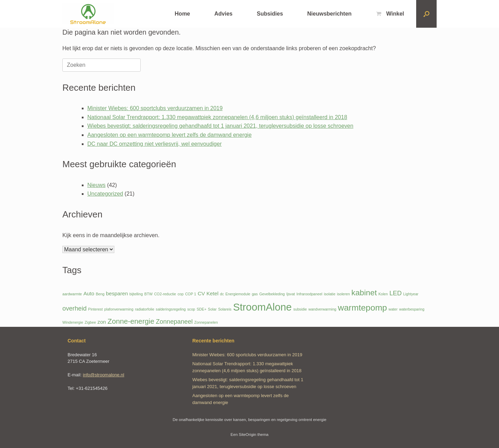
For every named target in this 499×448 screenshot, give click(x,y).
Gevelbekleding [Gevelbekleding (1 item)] (272, 294)
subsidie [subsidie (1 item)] (300, 309)
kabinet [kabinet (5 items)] (364, 293)
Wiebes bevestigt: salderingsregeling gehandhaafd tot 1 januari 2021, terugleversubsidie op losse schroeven (220, 126)
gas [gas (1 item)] (255, 294)
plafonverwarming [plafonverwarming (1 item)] (119, 309)
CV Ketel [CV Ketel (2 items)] (208, 293)
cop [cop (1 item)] (181, 294)
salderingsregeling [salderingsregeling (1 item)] (171, 309)
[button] (426, 14)
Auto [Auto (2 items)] (89, 293)
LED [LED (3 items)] (396, 293)
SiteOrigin (248, 434)
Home (182, 14)
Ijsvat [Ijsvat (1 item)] (291, 294)
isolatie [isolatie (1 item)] (330, 294)
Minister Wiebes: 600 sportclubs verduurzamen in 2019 (155, 108)
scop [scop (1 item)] (191, 309)
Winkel (390, 14)
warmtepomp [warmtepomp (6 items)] (362, 308)
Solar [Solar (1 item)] (212, 309)
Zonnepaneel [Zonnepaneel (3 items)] (174, 321)
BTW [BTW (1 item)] (149, 294)
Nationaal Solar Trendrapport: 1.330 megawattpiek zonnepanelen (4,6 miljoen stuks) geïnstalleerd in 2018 (217, 117)
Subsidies (270, 14)
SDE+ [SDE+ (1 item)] (201, 309)
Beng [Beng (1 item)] (100, 294)
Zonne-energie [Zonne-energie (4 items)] (131, 321)
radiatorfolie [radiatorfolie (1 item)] (145, 309)
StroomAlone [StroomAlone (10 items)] (262, 307)
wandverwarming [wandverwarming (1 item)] (322, 309)
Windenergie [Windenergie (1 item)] (73, 322)
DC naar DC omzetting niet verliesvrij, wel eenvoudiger (155, 144)
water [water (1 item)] (393, 309)
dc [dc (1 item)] (222, 294)
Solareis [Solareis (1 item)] (225, 309)
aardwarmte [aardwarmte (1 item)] (72, 294)
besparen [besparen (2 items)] (117, 293)
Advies (224, 14)
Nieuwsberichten (330, 14)
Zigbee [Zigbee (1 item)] (90, 322)
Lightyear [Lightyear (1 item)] (411, 294)
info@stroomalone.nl (103, 375)
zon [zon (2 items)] (102, 322)
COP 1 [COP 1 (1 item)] (191, 294)
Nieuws (96, 185)
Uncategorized (105, 194)
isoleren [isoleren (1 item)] (343, 294)
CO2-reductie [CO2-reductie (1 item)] (165, 294)
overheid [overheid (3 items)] (75, 308)
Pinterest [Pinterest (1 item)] (95, 309)
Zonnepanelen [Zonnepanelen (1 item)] (206, 322)
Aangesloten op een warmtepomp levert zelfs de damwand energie (169, 135)
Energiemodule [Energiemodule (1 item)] (238, 294)
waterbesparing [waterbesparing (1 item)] (412, 309)
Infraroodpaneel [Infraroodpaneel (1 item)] (310, 294)
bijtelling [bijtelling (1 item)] (136, 294)
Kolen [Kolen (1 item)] (383, 294)
